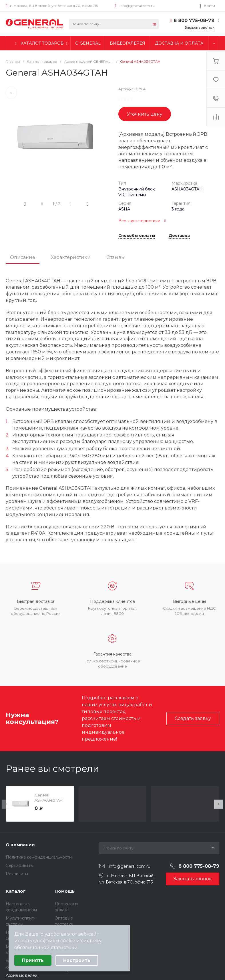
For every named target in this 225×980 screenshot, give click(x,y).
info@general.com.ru (137, 6)
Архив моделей (22, 975)
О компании (20, 845)
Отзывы (116, 257)
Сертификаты (20, 865)
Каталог (16, 891)
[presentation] (7, 804)
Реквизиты (17, 874)
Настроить (77, 960)
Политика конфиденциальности (39, 857)
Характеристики (71, 257)
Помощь (65, 891)
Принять (33, 960)
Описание (23, 257)
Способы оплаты (137, 236)
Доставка (179, 236)
